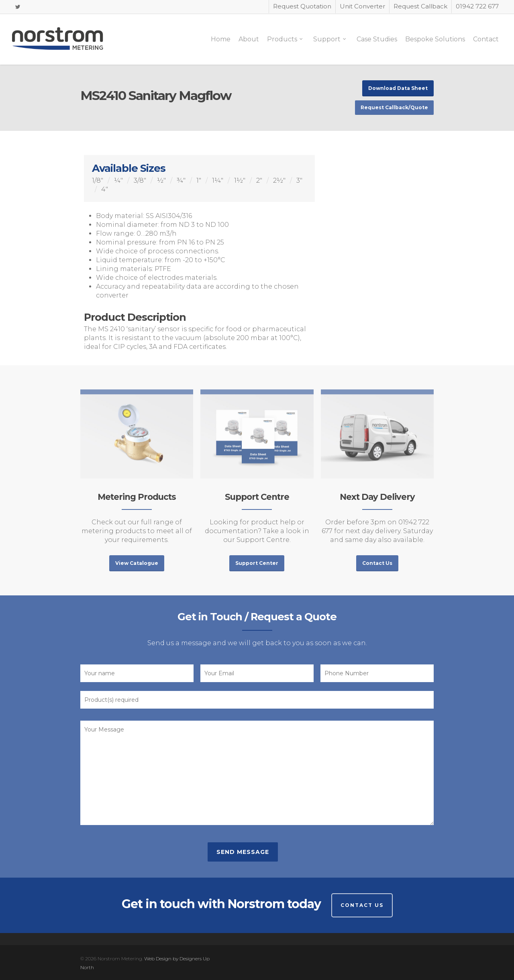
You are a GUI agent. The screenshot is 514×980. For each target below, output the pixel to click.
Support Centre (257, 497)
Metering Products (137, 497)
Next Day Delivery (377, 497)
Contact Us (362, 905)
